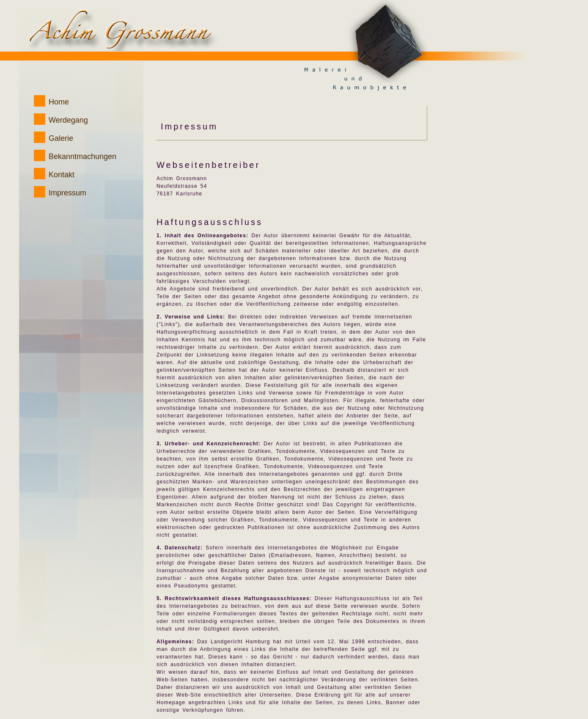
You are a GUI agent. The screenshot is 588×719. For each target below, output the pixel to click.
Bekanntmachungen (82, 156)
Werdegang (68, 120)
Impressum (67, 193)
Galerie (61, 138)
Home (59, 102)
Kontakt (62, 175)
